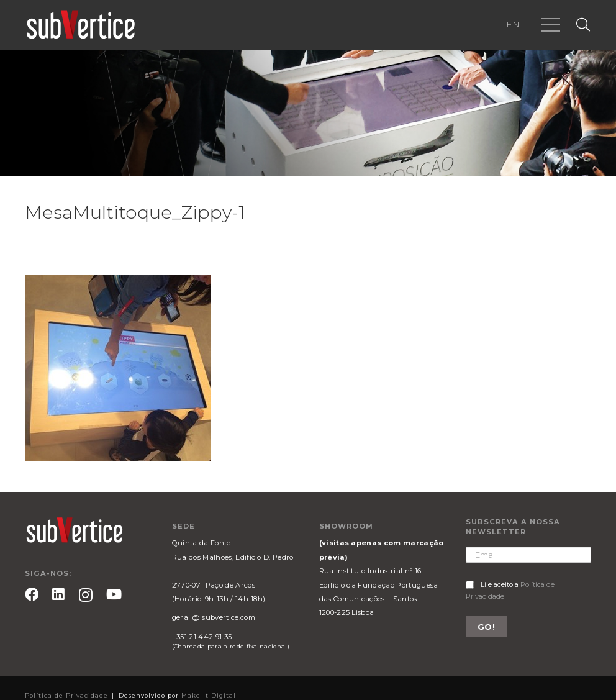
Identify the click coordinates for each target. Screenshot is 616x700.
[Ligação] (81, 25)
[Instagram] (86, 595)
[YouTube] (114, 594)
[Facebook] (32, 594)
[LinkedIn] (58, 594)
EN (513, 24)
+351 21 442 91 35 (202, 637)
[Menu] (551, 25)
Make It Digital (209, 695)
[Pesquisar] (583, 25)
